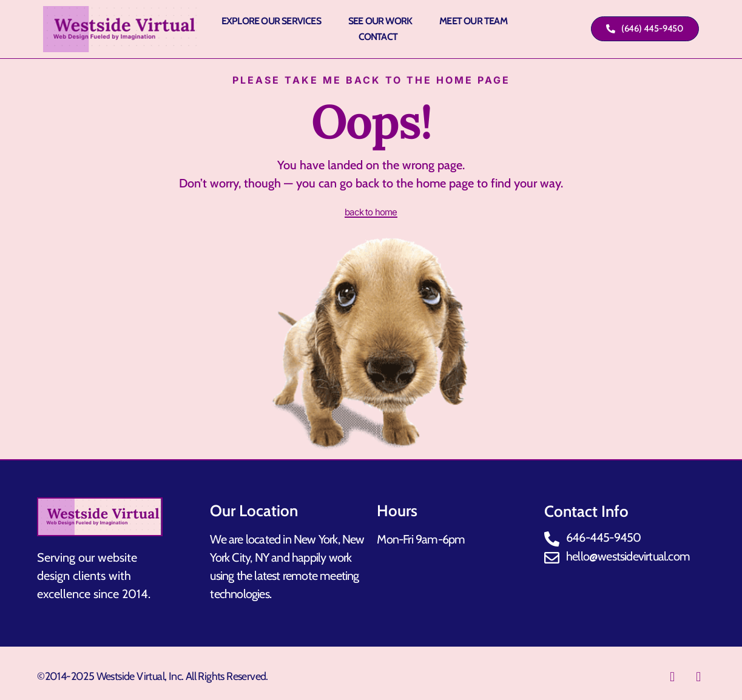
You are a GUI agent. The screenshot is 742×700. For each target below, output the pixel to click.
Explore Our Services (271, 21)
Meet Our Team (473, 21)
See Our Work (380, 21)
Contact (378, 37)
